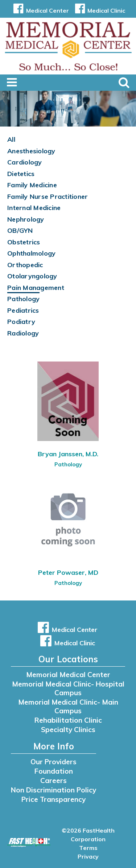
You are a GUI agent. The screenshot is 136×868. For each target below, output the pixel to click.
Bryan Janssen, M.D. (68, 454)
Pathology (23, 299)
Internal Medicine (34, 208)
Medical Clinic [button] (99, 10)
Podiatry (21, 322)
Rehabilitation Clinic (68, 720)
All (11, 139)
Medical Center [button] (40, 10)
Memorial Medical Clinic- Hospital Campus (68, 688)
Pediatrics (23, 310)
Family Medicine (32, 185)
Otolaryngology (32, 276)
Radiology (23, 333)
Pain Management (36, 288)
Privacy (88, 856)
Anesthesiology (31, 151)
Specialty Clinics (68, 730)
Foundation (54, 771)
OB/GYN (20, 230)
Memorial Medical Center (68, 675)
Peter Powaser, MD (68, 572)
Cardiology (25, 162)
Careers (53, 781)
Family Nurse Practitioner (48, 196)
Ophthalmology (31, 253)
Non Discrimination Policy (53, 790)
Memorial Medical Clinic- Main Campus (68, 706)
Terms (88, 848)
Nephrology (26, 219)
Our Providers (53, 762)
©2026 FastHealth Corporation (88, 835)
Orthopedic (25, 265)
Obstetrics (24, 242)
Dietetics (21, 174)
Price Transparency (53, 799)
